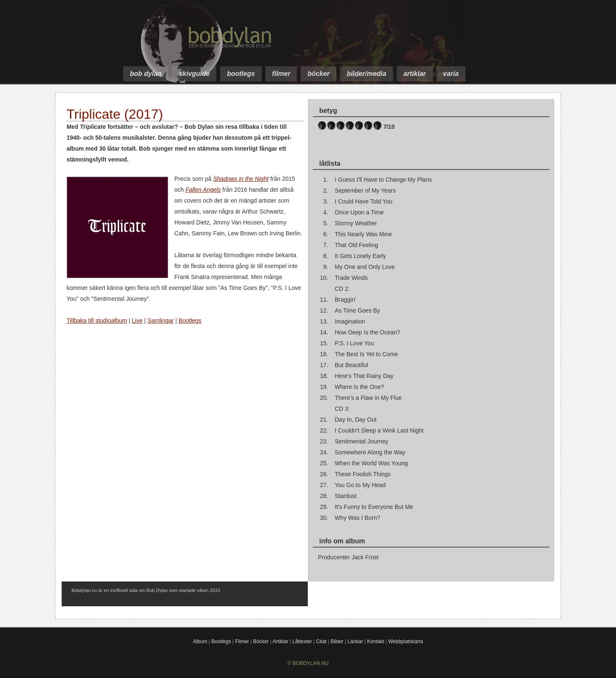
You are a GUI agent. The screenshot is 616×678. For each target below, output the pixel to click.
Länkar (355, 641)
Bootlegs (190, 321)
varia (451, 74)
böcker (318, 74)
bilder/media (366, 74)
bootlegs (241, 74)
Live (137, 321)
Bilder (337, 641)
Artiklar (280, 641)
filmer (281, 74)
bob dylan (146, 74)
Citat (321, 641)
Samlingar (160, 321)
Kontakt (376, 641)
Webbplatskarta (406, 641)
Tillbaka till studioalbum (97, 321)
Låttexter (302, 641)
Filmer (242, 641)
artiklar (415, 74)
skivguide (194, 74)
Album (200, 641)
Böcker (261, 641)
